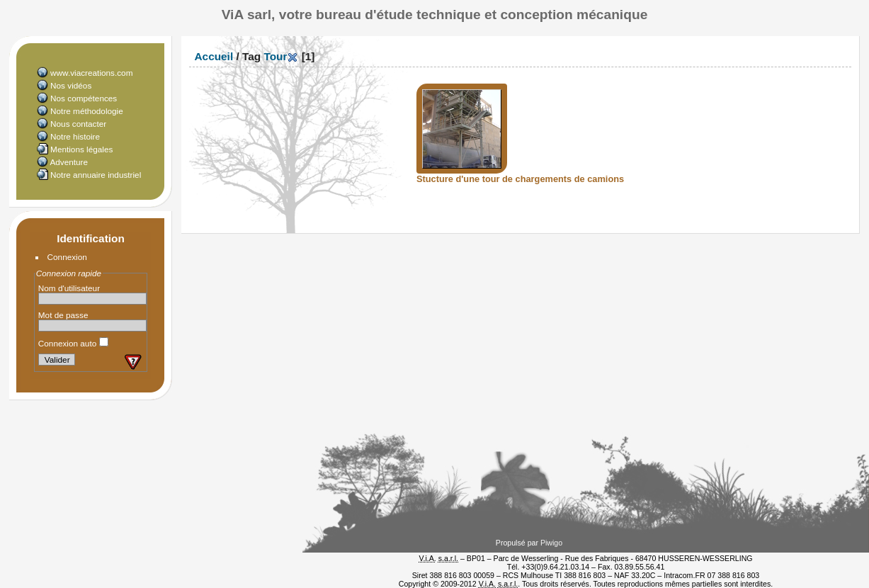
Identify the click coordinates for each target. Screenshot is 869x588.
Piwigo (551, 543)
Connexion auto (73, 343)
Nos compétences (84, 98)
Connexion (67, 257)
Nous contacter (78, 124)
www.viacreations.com (91, 73)
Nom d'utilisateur (69, 288)
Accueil (214, 56)
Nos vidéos (71, 85)
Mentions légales (81, 149)
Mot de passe (63, 315)
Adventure (69, 162)
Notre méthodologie (87, 111)
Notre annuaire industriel (96, 175)
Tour (275, 56)
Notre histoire (75, 136)
